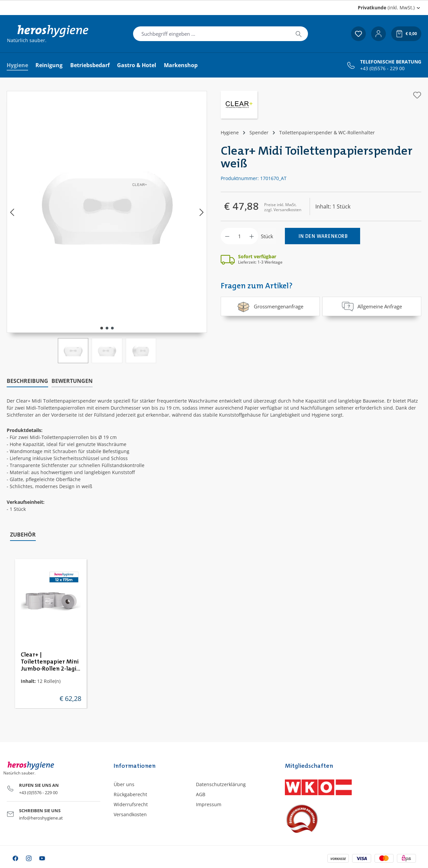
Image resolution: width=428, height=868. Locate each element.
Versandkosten (130, 814)
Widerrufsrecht (131, 804)
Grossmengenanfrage (270, 306)
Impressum (209, 804)
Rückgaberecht (130, 794)
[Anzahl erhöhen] (252, 236)
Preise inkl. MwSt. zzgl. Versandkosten (283, 207)
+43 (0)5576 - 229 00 (382, 68)
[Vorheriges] (12, 212)
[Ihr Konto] (379, 34)
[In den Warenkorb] (323, 236)
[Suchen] (299, 34)
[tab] (27, 381)
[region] (107, 227)
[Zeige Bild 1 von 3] (102, 328)
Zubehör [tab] (23, 535)
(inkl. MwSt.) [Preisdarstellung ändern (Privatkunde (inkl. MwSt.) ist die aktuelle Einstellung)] (386, 8)
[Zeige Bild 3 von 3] (112, 328)
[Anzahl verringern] (227, 236)
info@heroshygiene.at (41, 818)
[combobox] (211, 34)
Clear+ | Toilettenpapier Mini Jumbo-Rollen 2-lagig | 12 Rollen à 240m (50, 662)
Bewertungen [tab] (72, 381)
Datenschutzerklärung (221, 784)
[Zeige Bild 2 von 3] (107, 328)
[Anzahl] (239, 236)
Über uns (124, 784)
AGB (201, 794)
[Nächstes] (202, 212)
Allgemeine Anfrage (372, 306)
